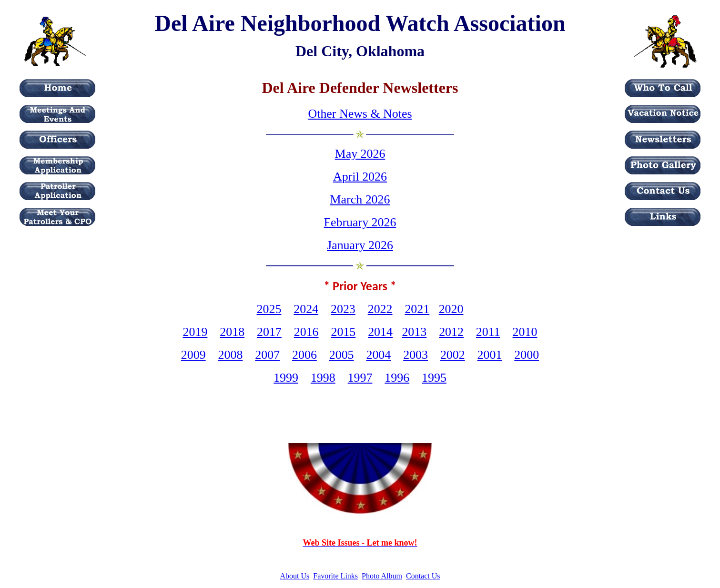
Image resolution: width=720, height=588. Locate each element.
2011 (488, 332)
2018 (232, 332)
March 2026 (360, 199)
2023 (343, 309)
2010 (525, 332)
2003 (416, 355)
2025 (269, 309)
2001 (490, 355)
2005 (342, 355)
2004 (378, 355)
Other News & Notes (360, 114)
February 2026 (360, 222)
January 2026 (360, 245)
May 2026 (360, 154)
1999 (286, 378)
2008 (231, 355)
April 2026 (360, 177)
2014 (380, 332)
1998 (323, 378)
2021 (417, 309)
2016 (306, 332)
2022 (380, 309)
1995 (434, 378)
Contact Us (423, 576)
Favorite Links (335, 576)
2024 (306, 309)
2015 (343, 332)
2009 (193, 355)
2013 (414, 332)
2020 (451, 309)
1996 (397, 378)
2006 (304, 355)
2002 (453, 355)
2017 (269, 332)
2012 (451, 332)
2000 (527, 355)
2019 (195, 332)
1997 (360, 378)
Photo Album (382, 576)
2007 (267, 355)
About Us (295, 576)
